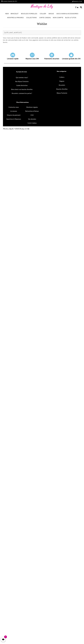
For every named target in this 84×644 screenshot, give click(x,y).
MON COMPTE (58, 18)
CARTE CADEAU (45, 18)
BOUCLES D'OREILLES (29, 14)
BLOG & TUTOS (71, 18)
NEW (7, 14)
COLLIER (43, 14)
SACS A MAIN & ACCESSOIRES (67, 14)
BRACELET (15, 14)
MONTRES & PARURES (15, 18)
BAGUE (51, 14)
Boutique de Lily (42, 6)
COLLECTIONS (31, 18)
